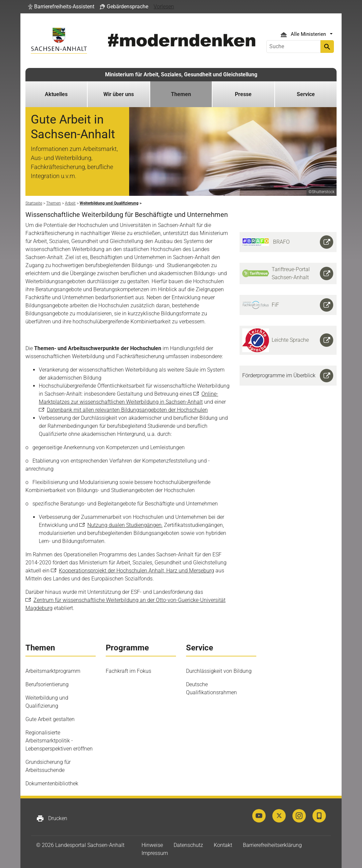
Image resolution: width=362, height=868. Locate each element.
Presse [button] (243, 94)
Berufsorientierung (47, 684)
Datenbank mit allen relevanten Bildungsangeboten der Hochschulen (127, 410)
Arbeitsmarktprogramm (53, 671)
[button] (61, 7)
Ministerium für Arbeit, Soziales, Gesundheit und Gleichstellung (181, 74)
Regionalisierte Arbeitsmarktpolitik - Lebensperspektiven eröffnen (59, 741)
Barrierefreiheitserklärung (272, 845)
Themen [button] (181, 94)
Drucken (52, 818)
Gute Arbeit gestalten (50, 719)
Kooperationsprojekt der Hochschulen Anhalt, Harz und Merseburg (137, 571)
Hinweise (152, 845)
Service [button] (306, 94)
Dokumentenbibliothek (52, 783)
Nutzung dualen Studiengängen (124, 525)
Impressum (155, 853)
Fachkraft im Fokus (128, 671)
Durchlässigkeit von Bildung (219, 671)
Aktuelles (56, 94)
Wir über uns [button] (119, 94)
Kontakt (223, 845)
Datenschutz (188, 845)
